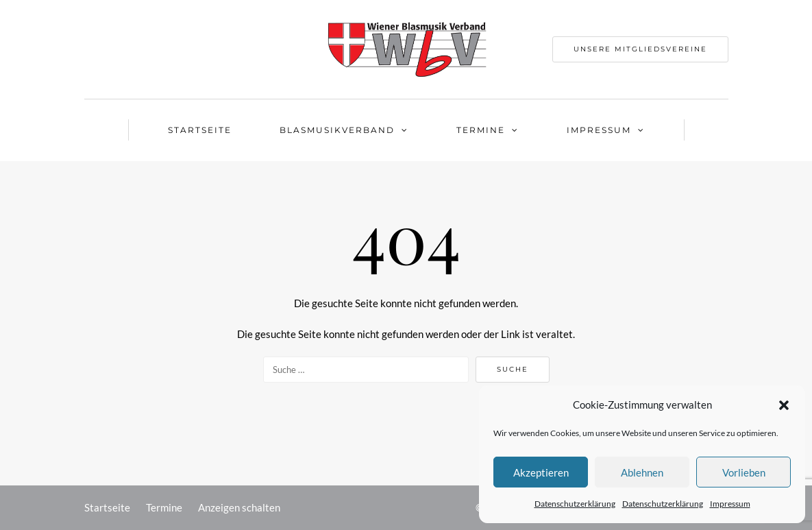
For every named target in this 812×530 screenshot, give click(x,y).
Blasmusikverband (337, 130)
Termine (481, 130)
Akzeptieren (541, 472)
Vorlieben (744, 472)
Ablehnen (642, 472)
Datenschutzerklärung (575, 504)
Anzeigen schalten (239, 507)
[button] (784, 405)
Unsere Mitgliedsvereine (640, 49)
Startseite (200, 130)
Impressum (730, 504)
